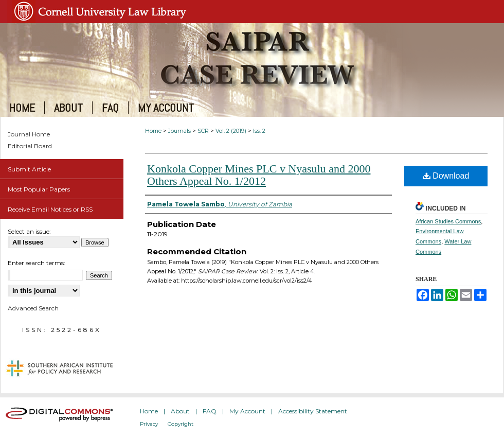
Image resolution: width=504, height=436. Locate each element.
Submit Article (29, 169)
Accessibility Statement (313, 411)
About (180, 411)
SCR (203, 131)
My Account (247, 411)
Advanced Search (33, 308)
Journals (179, 131)
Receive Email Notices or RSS (50, 209)
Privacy (149, 424)
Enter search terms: (37, 263)
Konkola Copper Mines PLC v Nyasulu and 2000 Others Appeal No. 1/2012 (259, 175)
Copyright (181, 424)
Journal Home (29, 134)
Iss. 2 (259, 131)
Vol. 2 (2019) (231, 131)
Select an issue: (29, 231)
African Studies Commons (448, 221)
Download (446, 176)
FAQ (210, 411)
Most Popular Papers (39, 189)
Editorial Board (30, 146)
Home (153, 131)
